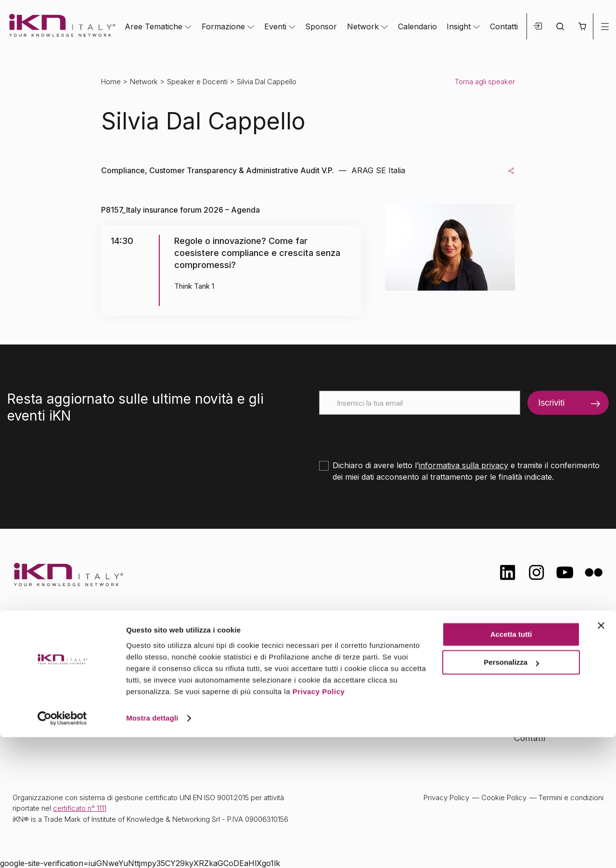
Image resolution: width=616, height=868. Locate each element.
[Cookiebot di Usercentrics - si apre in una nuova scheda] (62, 849)
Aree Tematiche (154, 26)
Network (363, 26)
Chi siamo (534, 643)
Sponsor (321, 26)
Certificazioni (539, 662)
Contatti (504, 26)
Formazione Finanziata (559, 681)
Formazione (223, 26)
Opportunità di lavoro (556, 700)
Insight (459, 26)
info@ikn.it (53, 674)
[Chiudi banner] (601, 756)
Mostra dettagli (152, 849)
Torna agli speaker (485, 82)
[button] (582, 26)
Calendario (417, 26)
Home (111, 82)
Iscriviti (551, 403)
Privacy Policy (319, 823)
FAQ (522, 719)
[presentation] (392, 434)
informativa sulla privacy (463, 465)
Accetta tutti (511, 765)
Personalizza (511, 793)
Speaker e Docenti (197, 82)
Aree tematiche (229, 644)
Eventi (275, 26)
